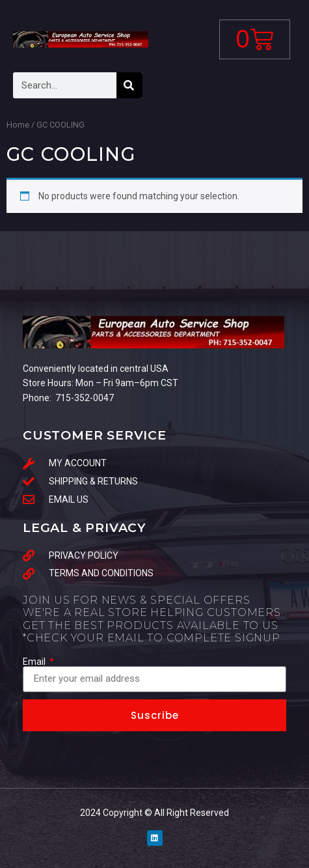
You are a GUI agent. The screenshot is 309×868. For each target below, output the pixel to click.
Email (35, 662)
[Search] (129, 85)
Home (18, 125)
